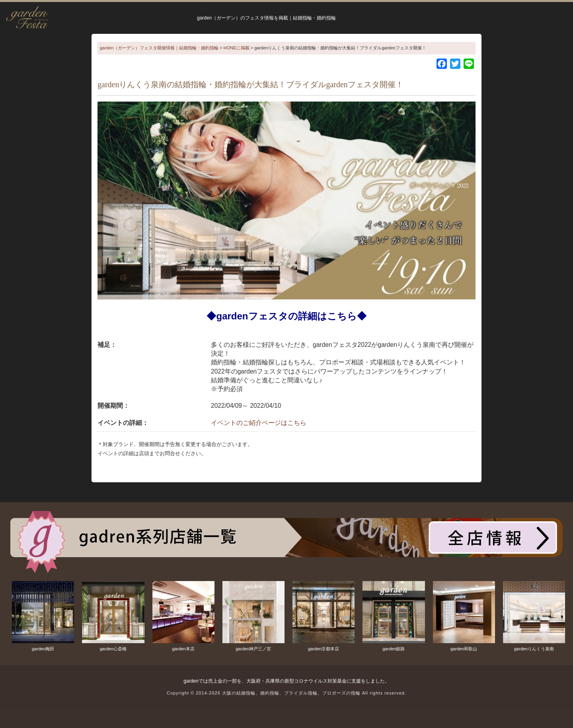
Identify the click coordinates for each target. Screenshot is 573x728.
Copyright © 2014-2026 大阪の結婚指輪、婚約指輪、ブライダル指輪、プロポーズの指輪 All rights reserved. (286, 693)
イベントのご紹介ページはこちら (259, 423)
